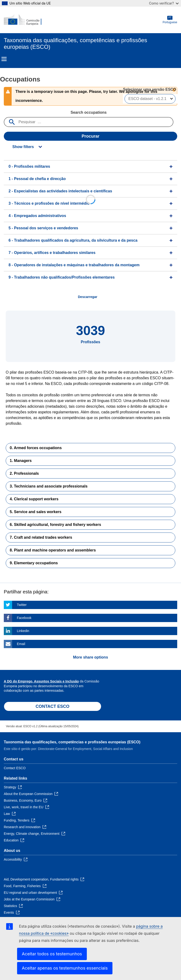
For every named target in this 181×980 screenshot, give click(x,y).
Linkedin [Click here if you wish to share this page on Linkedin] (23, 631)
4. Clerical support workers (34, 499)
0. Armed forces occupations (36, 448)
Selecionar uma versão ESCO (150, 89)
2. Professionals (24, 473)
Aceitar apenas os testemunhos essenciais (65, 968)
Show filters (23, 147)
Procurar (90, 136)
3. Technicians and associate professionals (49, 486)
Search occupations (88, 112)
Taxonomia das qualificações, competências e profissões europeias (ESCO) (72, 742)
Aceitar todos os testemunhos (52, 954)
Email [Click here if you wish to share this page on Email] (21, 644)
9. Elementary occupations (34, 563)
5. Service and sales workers (36, 512)
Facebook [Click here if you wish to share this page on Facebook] (24, 618)
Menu (4, 59)
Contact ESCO (15, 768)
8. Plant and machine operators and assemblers (53, 550)
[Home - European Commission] (27, 20)
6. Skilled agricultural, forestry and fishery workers (55, 525)
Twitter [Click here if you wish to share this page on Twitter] (22, 605)
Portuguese (170, 20)
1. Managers (21, 461)
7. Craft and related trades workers (41, 537)
